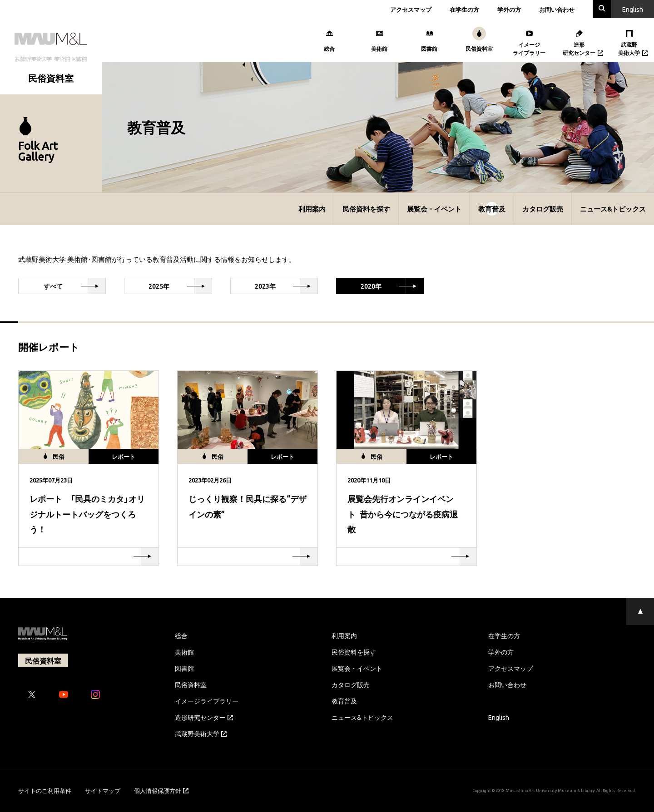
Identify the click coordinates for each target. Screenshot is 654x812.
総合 (181, 635)
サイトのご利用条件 (45, 790)
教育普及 (492, 209)
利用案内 (312, 209)
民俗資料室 (191, 684)
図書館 (184, 668)
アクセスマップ (411, 9)
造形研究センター (204, 717)
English (499, 717)
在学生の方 (464, 9)
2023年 (286, 286)
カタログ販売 (543, 209)
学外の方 (509, 9)
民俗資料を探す (366, 209)
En (633, 9)
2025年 (180, 286)
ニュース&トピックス (613, 209)
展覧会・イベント (434, 209)
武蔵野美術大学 (201, 733)
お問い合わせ (557, 9)
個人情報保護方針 (161, 790)
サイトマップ (103, 790)
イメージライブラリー (207, 701)
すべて (74, 286)
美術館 (184, 652)
